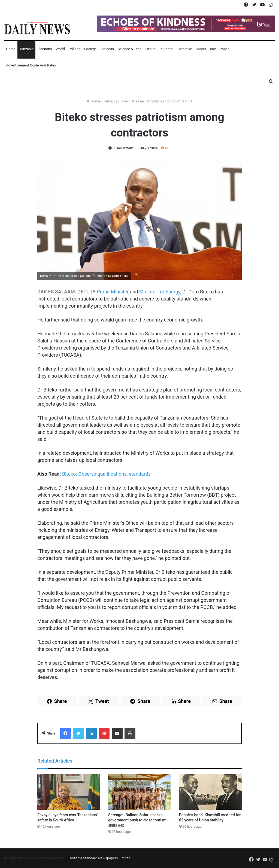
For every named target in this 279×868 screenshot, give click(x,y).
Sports (201, 49)
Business (107, 49)
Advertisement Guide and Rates (31, 65)
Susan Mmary (123, 148)
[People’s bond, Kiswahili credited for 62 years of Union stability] (210, 792)
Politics (75, 49)
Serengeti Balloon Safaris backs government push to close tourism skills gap (137, 820)
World (60, 49)
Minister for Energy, (160, 292)
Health (150, 49)
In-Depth (166, 49)
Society (90, 49)
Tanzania (26, 49)
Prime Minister (113, 292)
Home (11, 49)
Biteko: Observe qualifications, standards (106, 474)
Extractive (184, 49)
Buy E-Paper (219, 49)
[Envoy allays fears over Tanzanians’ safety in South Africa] (69, 792)
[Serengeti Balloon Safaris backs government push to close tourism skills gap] (139, 792)
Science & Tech (130, 49)
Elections (45, 49)
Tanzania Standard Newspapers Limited (99, 858)
